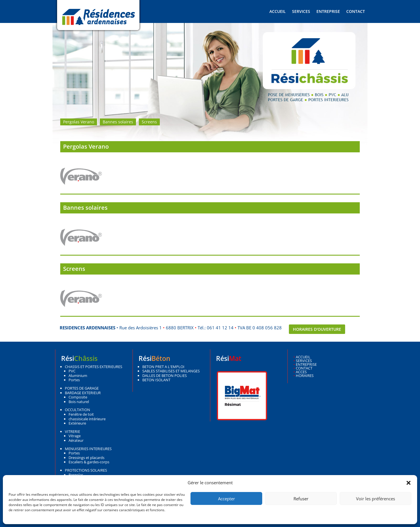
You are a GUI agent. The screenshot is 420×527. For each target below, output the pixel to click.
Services (301, 12)
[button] (409, 483)
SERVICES (304, 361)
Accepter (226, 499)
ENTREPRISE (306, 364)
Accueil (278, 12)
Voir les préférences (376, 499)
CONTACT (304, 368)
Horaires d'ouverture (317, 329)
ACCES (301, 372)
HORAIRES (305, 376)
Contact (356, 12)
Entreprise (328, 12)
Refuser (301, 499)
